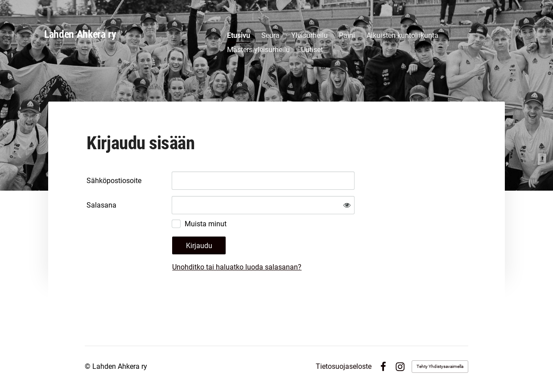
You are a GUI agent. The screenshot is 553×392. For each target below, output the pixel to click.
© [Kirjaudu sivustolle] (89, 366)
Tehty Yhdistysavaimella (440, 366)
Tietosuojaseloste (344, 367)
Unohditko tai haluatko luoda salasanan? (237, 267)
